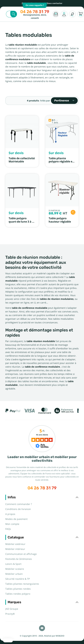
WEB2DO (60, 636)
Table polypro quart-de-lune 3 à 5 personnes (21, 222)
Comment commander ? (19, 504)
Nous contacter (54, 3)
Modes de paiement (16, 519)
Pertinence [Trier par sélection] (64, 101)
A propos (10, 514)
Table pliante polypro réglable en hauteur (61, 162)
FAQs (8, 529)
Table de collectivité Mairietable (22, 160)
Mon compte (12, 524)
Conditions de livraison (18, 509)
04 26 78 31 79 (35, 12)
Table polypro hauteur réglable (60, 220)
